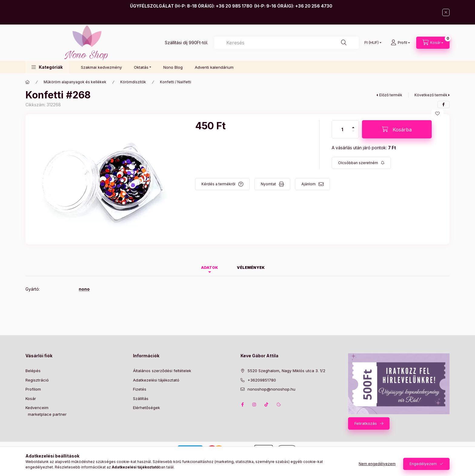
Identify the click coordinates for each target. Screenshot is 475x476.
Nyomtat (268, 184)
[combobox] (286, 43)
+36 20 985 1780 (234, 6)
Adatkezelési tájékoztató (156, 380)
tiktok (267, 405)
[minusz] (353, 134)
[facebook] (443, 104)
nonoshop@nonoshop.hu (271, 389)
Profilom (33, 389)
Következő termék (431, 95)
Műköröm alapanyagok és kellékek (75, 82)
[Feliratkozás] (361, 163)
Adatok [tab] (210, 268)
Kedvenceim (37, 408)
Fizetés (140, 389)
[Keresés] (344, 43)
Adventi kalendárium (214, 67)
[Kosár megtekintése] (433, 43)
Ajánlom (309, 184)
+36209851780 (262, 380)
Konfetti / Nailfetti (176, 82)
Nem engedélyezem (377, 464)
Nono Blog (173, 67)
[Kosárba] (397, 129)
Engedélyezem (423, 464)
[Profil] (400, 43)
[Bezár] (446, 12)
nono (84, 289)
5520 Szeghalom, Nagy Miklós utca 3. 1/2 (286, 371)
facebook (242, 405)
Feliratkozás (366, 423)
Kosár (31, 398)
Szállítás (141, 398)
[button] (47, 67)
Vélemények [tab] (251, 268)
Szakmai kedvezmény (101, 67)
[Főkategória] (28, 82)
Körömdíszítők (133, 82)
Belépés (33, 371)
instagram (254, 405)
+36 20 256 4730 (314, 6)
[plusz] (353, 125)
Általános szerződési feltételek (162, 371)
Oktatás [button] (141, 67)
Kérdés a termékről (218, 184)
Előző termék (391, 95)
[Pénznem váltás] (372, 43)
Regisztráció (37, 380)
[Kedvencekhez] (437, 114)
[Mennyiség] (342, 129)
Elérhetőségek (146, 408)
